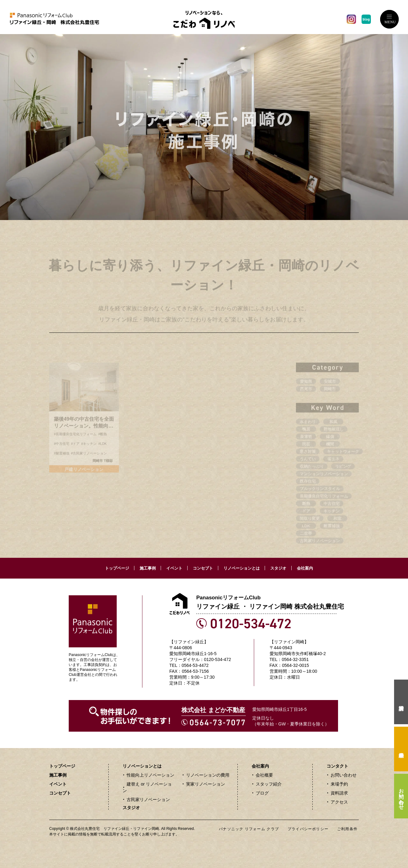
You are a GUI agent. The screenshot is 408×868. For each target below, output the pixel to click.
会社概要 (264, 775)
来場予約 (339, 784)
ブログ (262, 793)
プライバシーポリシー (308, 829)
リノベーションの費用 (208, 775)
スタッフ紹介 (269, 784)
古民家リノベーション (148, 800)
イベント (174, 568)
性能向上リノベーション (150, 775)
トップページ (117, 568)
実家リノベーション (206, 784)
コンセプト (203, 568)
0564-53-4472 (195, 665)
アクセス (339, 802)
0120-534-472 (217, 659)
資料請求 (339, 793)
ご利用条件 (347, 829)
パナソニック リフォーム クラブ (249, 829)
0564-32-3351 (295, 659)
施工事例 (148, 568)
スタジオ (278, 568)
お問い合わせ (344, 775)
